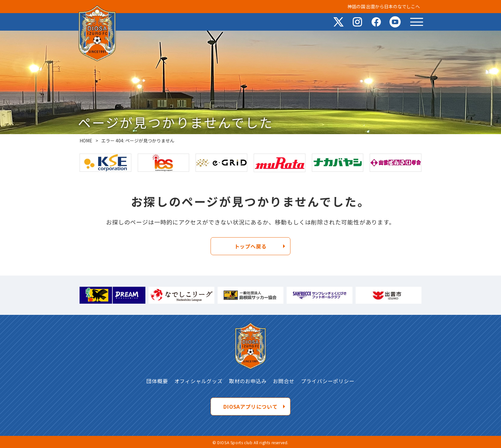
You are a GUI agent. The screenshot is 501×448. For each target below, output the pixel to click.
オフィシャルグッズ (199, 381)
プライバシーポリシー (328, 381)
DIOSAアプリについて (250, 406)
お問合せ (284, 381)
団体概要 (157, 381)
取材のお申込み (248, 381)
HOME (86, 140)
